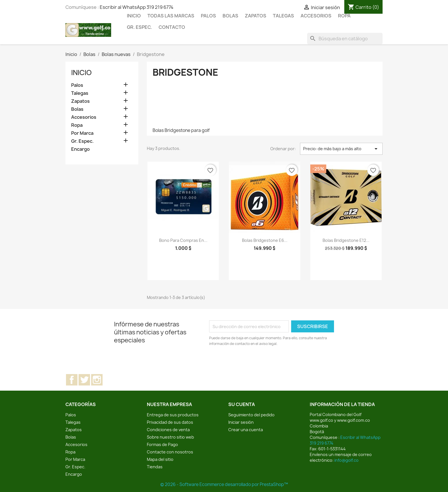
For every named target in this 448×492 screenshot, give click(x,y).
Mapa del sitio (160, 459)
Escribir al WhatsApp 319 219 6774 (137, 7)
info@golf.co (346, 460)
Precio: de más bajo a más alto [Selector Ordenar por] (341, 149)
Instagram (97, 380)
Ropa (344, 16)
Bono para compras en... (183, 240)
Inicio (134, 16)
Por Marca (82, 133)
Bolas (230, 16)
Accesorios (316, 16)
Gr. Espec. (139, 27)
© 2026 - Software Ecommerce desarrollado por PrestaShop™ (224, 484)
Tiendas (155, 467)
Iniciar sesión (241, 422)
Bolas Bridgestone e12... (346, 240)
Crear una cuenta (246, 430)
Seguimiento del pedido (251, 415)
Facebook (72, 380)
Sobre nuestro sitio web (170, 437)
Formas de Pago (162, 444)
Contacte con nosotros (170, 452)
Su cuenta (242, 404)
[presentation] (257, 362)
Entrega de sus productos (173, 415)
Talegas (283, 16)
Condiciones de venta (168, 430)
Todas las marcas (171, 16)
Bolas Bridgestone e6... (265, 240)
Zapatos (256, 16)
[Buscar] (345, 39)
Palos (208, 16)
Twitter (84, 380)
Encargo (80, 149)
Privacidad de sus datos (170, 422)
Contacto (172, 27)
